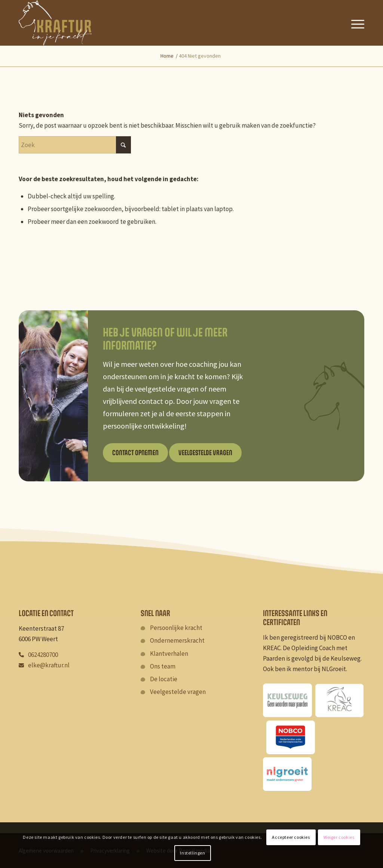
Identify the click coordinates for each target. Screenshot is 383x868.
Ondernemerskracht (177, 640)
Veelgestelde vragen (178, 692)
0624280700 (43, 655)
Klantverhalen (169, 654)
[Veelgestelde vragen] (205, 453)
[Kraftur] (55, 23)
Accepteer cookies (291, 837)
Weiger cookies (339, 837)
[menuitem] (355, 23)
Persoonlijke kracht (176, 628)
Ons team (163, 666)
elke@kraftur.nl (49, 665)
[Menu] (355, 23)
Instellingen (192, 853)
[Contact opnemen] (135, 453)
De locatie (164, 679)
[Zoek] (75, 145)
